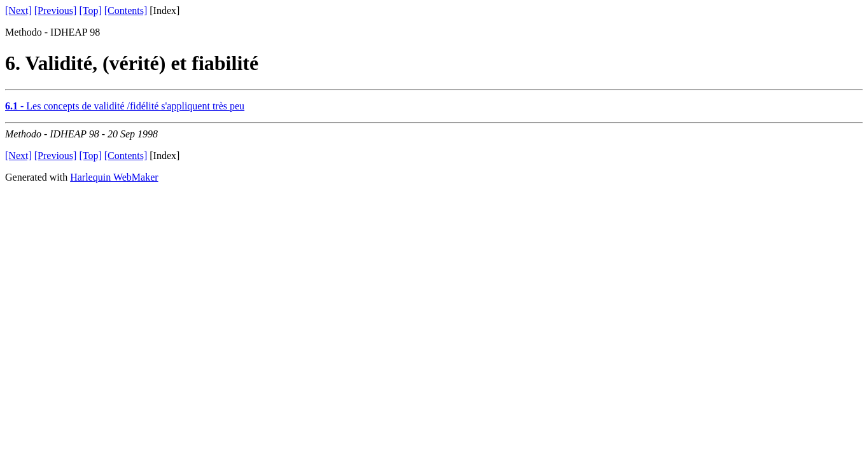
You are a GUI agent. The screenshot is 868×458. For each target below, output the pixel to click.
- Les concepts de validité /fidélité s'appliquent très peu (125, 106)
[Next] (18, 10)
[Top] (90, 10)
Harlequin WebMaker (114, 177)
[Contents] (126, 10)
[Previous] (56, 10)
